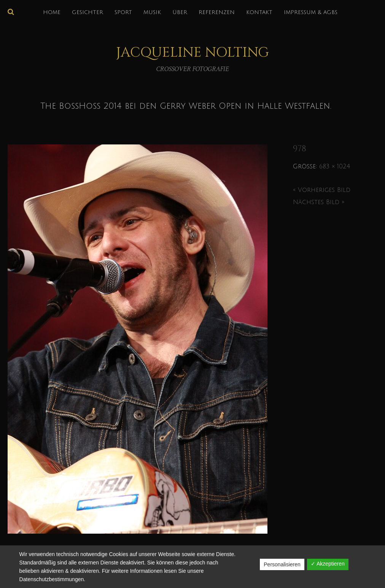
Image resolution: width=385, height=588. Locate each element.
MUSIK (152, 12)
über (180, 12)
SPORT (123, 12)
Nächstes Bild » (319, 202)
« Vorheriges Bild (322, 190)
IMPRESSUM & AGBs (311, 12)
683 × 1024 (335, 166)
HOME (52, 12)
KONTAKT (259, 12)
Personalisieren (282, 564)
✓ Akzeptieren (328, 564)
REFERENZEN (217, 12)
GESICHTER (87, 12)
